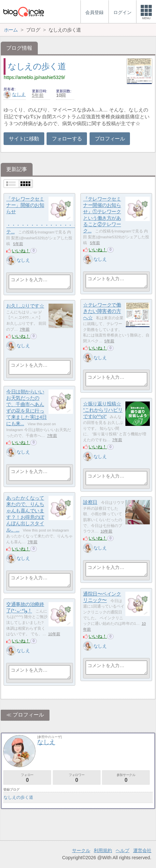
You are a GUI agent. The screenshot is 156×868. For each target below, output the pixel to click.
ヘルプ (122, 850)
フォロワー (77, 778)
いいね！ (21, 251)
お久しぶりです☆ (25, 306)
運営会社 (142, 850)
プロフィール (110, 139)
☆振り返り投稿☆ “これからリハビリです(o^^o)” (103, 410)
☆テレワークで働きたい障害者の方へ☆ (102, 311)
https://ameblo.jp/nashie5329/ (34, 77)
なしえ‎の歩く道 (37, 66)
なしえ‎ (15, 94)
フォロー (27, 778)
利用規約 (103, 850)
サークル (81, 850)
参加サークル (126, 778)
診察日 (90, 502)
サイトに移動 (24, 139)
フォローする (67, 139)
